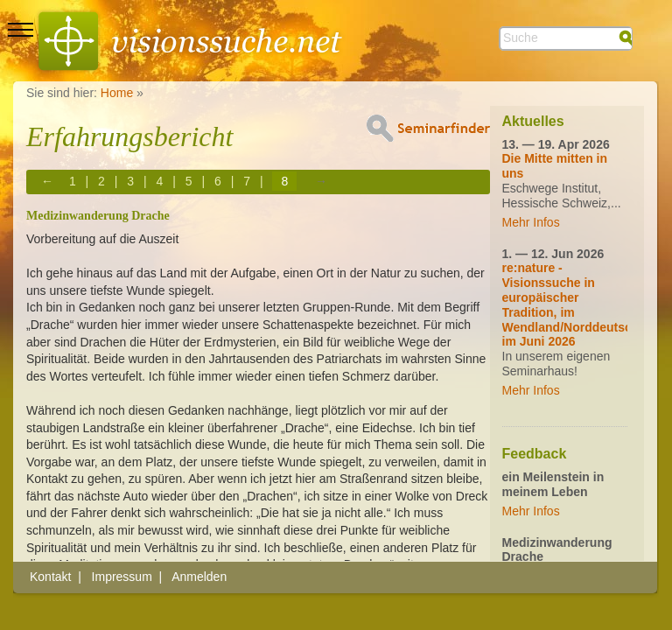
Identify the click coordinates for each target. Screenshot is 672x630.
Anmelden (199, 577)
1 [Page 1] (73, 181)
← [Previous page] (47, 181)
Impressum (122, 577)
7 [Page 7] (247, 181)
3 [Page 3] (130, 181)
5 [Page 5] (189, 181)
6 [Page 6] (218, 181)
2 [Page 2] (101, 181)
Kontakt (50, 577)
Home (117, 93)
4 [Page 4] (160, 181)
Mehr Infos (531, 222)
